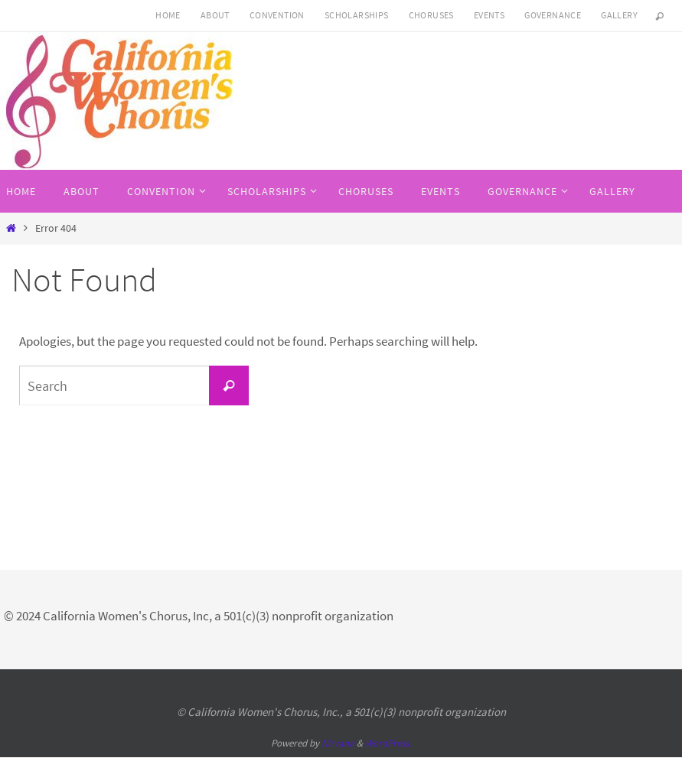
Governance (553, 15)
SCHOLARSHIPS (357, 15)
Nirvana (338, 743)
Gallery (619, 15)
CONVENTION (277, 15)
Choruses (431, 15)
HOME (168, 15)
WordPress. (388, 743)
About (215, 15)
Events (489, 15)
